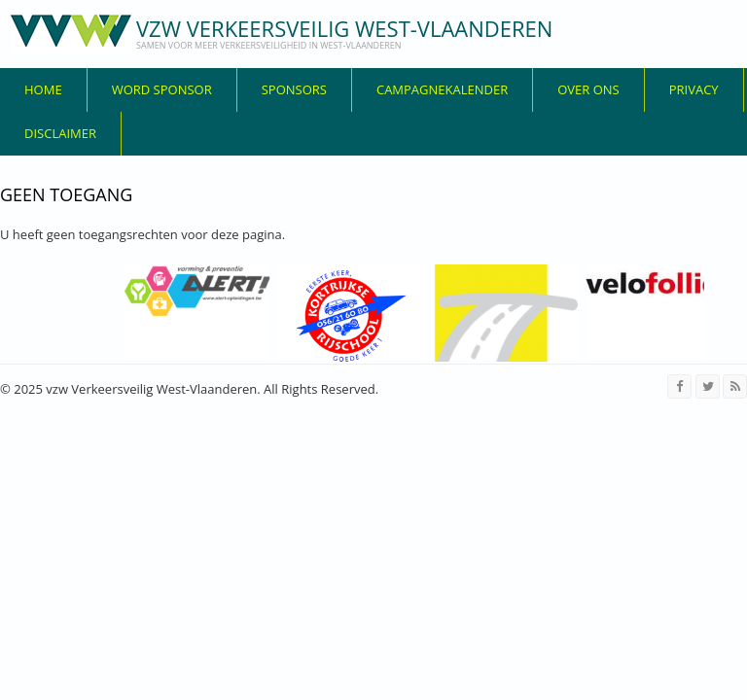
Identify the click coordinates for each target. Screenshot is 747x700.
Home (43, 89)
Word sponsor (162, 89)
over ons (588, 89)
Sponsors (294, 89)
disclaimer (60, 133)
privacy (694, 89)
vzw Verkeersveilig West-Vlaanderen (344, 28)
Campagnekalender (442, 89)
